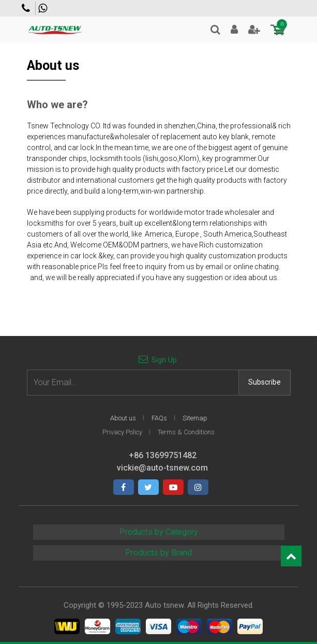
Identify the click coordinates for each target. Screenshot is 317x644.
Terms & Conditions (186, 432)
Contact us (26, 8)
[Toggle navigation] (279, 30)
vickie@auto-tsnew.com (162, 468)
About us (123, 418)
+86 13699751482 (43, 8)
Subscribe (265, 382)
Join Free (254, 30)
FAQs (159, 418)
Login (234, 30)
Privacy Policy (122, 432)
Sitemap (195, 418)
